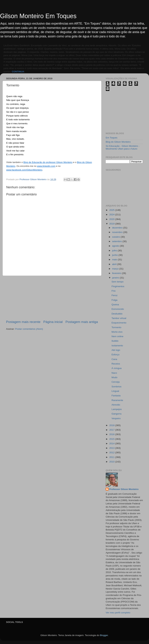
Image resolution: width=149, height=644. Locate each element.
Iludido (115, 341)
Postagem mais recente (23, 322)
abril (115, 264)
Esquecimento (119, 323)
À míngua (117, 368)
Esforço (116, 355)
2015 (112, 439)
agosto (116, 246)
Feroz (115, 295)
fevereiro (117, 273)
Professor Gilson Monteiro (124, 489)
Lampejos (117, 409)
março (116, 269)
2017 (112, 430)
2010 (112, 462)
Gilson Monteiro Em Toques (38, 16)
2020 (112, 219)
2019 (112, 224)
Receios (116, 364)
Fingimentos (118, 286)
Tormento (116, 327)
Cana (114, 359)
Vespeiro (116, 418)
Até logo (116, 350)
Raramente (117, 400)
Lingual (115, 391)
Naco (114, 373)
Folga (115, 300)
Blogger (104, 635)
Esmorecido (118, 309)
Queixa (115, 305)
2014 (112, 443)
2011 (112, 457)
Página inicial (53, 322)
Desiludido (117, 314)
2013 (112, 448)
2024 (112, 215)
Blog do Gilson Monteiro (118, 142)
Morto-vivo (117, 332)
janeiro (116, 278)
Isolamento (117, 346)
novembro (118, 232)
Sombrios (117, 387)
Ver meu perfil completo (118, 613)
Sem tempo (118, 282)
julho (115, 251)
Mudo (115, 377)
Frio (114, 291)
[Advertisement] (52, 298)
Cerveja (116, 382)
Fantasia (116, 396)
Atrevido (116, 405)
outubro (116, 237)
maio (115, 260)
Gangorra (117, 414)
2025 (112, 210)
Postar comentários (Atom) (29, 329)
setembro (117, 241)
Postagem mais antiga (82, 322)
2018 (112, 425)
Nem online (117, 336)
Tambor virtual (119, 318)
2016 (112, 434)
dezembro (118, 228)
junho (115, 255)
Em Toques (111, 138)
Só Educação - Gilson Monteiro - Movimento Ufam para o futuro (123, 147)
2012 (112, 452)
